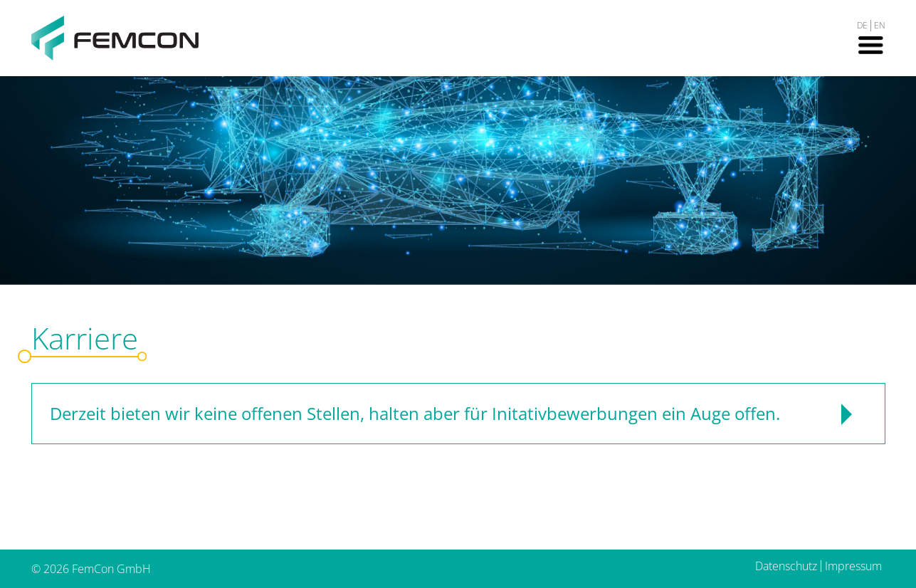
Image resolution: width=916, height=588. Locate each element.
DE (862, 25)
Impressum (853, 566)
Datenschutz (786, 566)
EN (880, 25)
